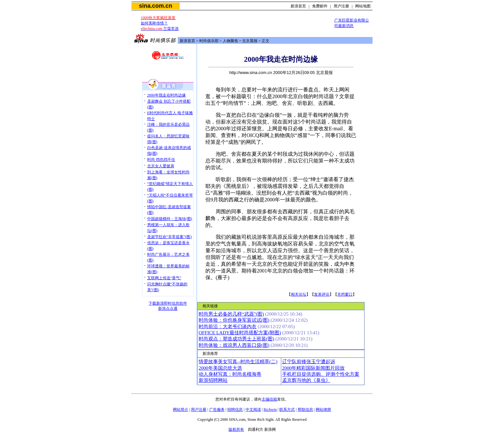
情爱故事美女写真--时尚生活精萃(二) (238, 362)
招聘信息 (235, 410)
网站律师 (323, 410)
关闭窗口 (345, 294)
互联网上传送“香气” (164, 278)
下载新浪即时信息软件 (168, 303)
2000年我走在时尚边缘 (166, 95)
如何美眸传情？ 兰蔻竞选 (160, 23)
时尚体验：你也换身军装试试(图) (234, 320)
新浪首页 (298, 6)
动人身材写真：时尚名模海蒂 (230, 374)
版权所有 (236, 429)
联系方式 (287, 410)
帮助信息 (305, 410)
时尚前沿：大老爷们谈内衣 (228, 327)
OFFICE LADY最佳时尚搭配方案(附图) (240, 333)
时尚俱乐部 (209, 41)
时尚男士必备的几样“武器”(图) (231, 314)
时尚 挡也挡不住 (161, 160)
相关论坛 (299, 294)
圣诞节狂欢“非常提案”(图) (170, 237)
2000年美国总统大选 (220, 368)
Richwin (270, 410)
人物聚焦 (230, 41)
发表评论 (322, 294)
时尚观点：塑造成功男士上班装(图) (236, 339)
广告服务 (217, 410)
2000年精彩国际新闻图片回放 (314, 368)
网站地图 (363, 6)
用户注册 (341, 6)
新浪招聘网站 (213, 380)
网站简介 (181, 410)
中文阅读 (253, 410)
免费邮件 (320, 6)
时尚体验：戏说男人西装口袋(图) (234, 345)
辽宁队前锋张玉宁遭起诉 (309, 362)
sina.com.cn (155, 6)
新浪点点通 (168, 309)
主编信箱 (269, 399)
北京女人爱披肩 (161, 166)
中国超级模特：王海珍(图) (170, 219)
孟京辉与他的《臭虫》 (306, 380)
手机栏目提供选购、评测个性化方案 (321, 374)
